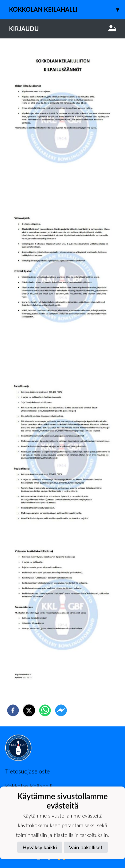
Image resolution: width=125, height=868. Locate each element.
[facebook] (13, 710)
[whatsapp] (45, 710)
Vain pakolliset (86, 847)
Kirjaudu (62, 29)
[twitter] (29, 710)
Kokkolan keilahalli (67, 10)
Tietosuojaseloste (27, 771)
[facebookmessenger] (61, 710)
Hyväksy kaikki (40, 847)
